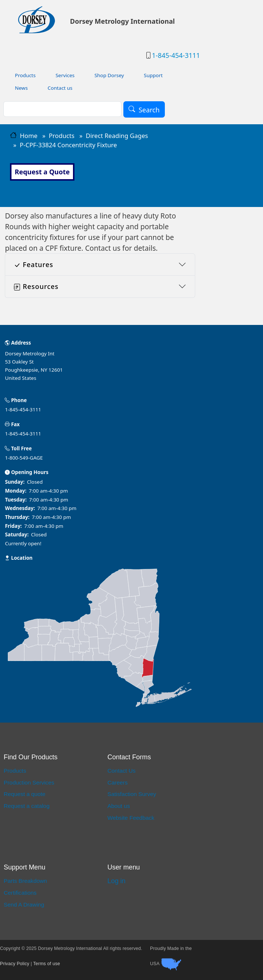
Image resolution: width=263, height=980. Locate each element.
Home (29, 136)
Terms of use (47, 964)
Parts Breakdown (25, 881)
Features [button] (34, 264)
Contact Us (121, 771)
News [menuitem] (21, 88)
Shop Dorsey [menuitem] (109, 75)
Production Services (29, 782)
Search (149, 109)
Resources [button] (36, 286)
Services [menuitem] (65, 75)
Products (62, 136)
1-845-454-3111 (176, 55)
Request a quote (25, 794)
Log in (116, 881)
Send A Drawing (24, 905)
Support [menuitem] (153, 75)
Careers (118, 782)
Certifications (20, 893)
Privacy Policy (15, 964)
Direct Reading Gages (117, 136)
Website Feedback (131, 818)
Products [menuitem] (25, 75)
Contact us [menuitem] (60, 88)
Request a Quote (42, 172)
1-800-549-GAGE (24, 458)
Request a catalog (27, 806)
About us (119, 806)
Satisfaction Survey (132, 794)
